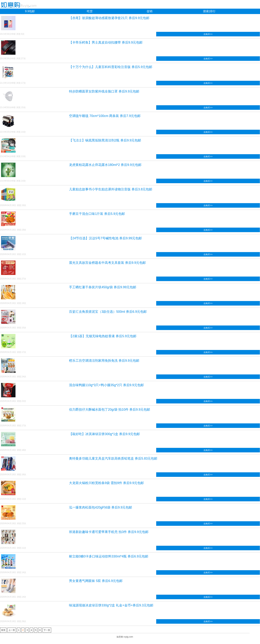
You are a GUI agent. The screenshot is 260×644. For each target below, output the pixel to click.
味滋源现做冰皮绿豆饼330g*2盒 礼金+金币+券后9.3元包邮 (111, 605)
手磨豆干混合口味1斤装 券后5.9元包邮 (97, 214)
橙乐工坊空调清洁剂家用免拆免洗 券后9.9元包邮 (104, 361)
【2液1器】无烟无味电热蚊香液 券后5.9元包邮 (103, 336)
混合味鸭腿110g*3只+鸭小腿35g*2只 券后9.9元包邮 (106, 385)
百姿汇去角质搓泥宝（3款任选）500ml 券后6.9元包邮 (108, 312)
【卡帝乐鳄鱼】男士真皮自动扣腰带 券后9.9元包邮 (106, 42)
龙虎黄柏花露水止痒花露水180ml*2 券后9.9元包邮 (105, 165)
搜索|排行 (209, 11)
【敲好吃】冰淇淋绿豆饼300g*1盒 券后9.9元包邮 (104, 434)
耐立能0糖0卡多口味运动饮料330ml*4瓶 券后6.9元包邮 (109, 556)
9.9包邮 (30, 11)
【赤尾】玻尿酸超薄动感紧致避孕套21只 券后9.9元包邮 (109, 18)
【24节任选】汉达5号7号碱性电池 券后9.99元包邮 (105, 238)
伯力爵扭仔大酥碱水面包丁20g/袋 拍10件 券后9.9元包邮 (110, 410)
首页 (3, 630)
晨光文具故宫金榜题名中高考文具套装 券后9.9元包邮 (107, 263)
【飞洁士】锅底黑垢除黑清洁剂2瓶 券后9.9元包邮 (105, 140)
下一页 (47, 630)
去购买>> (208, 34)
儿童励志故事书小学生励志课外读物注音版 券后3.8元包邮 (111, 189)
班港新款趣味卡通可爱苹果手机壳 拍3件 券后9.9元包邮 (109, 532)
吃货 (90, 11)
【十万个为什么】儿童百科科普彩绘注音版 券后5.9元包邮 (111, 67)
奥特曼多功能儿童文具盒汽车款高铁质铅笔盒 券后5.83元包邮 (113, 458)
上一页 (12, 630)
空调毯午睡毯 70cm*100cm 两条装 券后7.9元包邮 (105, 116)
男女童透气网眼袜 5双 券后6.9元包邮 (96, 581)
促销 (150, 11)
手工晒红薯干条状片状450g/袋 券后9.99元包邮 (103, 287)
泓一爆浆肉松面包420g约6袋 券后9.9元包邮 (101, 507)
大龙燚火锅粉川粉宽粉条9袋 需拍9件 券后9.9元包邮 (106, 483)
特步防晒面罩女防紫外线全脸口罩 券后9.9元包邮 (104, 91)
